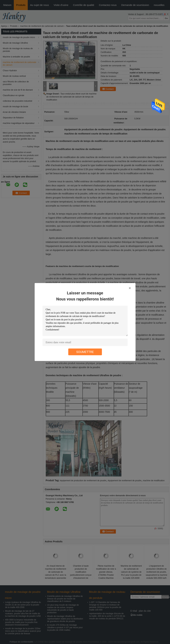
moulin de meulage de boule (16, 107)
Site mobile (136, 615)
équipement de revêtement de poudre (125, 481)
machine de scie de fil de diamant (18, 90)
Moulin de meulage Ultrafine (15, 43)
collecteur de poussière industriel (18, 101)
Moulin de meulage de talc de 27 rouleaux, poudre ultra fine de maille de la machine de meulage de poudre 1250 (23, 614)
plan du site (145, 611)
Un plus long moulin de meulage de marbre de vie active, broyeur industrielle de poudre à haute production (63, 609)
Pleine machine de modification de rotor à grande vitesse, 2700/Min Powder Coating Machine (106, 572)
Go (166, 18)
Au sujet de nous (40, 5)
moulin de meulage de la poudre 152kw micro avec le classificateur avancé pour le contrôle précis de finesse (23, 631)
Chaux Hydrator (10, 71)
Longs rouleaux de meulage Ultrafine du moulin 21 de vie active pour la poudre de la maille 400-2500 (23, 605)
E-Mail (134, 611)
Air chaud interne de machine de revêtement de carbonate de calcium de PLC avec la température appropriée (56, 572)
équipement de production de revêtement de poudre (83, 481)
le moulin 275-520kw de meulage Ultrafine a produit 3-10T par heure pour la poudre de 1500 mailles (65, 628)
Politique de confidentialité (21, 642)
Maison (7, 5)
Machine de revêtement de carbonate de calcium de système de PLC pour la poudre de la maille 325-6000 (131, 572)
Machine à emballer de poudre (16, 57)
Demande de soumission (135, 5)
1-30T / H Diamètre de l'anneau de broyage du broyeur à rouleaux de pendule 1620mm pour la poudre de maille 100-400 (105, 606)
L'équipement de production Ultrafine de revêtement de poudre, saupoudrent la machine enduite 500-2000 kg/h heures (156, 573)
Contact (110, 89)
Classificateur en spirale (14, 95)
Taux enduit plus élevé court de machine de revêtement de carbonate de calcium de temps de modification (71, 97)
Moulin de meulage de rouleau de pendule (18, 50)
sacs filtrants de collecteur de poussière (16, 83)
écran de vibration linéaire (14, 112)
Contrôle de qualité (84, 5)
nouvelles (159, 5)
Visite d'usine (61, 5)
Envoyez (166, 597)
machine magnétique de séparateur (19, 123)
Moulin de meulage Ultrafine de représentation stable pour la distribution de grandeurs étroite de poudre (65, 619)
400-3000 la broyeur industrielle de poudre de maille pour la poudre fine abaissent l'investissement (21, 622)
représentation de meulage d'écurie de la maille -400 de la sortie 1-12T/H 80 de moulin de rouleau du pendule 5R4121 (107, 616)
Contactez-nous (108, 5)
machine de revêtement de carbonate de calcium (42, 26)
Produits (21, 5)
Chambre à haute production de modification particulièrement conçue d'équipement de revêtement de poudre (81, 573)
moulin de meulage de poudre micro (19, 37)
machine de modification (154, 481)
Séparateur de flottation (13, 118)
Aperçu (4, 26)
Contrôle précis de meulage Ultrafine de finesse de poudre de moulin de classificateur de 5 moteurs (65, 599)
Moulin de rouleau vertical (14, 76)
